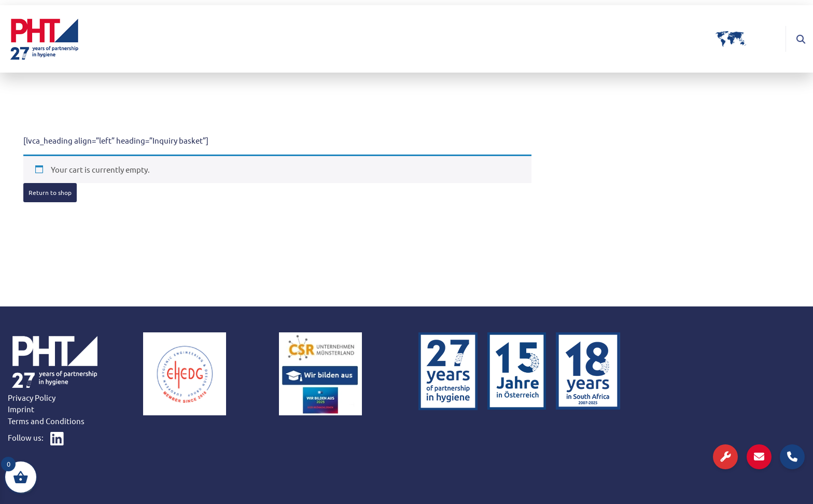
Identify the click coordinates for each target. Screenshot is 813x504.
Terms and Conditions (46, 421)
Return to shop (50, 192)
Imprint (21, 409)
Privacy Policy (32, 397)
